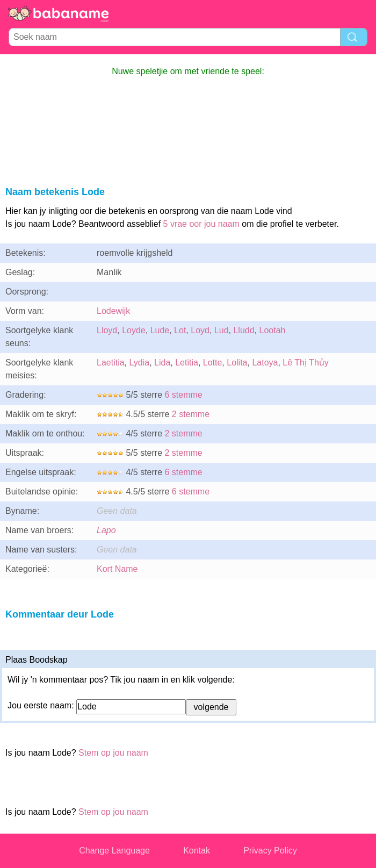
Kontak (197, 851)
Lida (162, 363)
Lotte (213, 363)
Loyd (200, 330)
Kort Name (117, 569)
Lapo (106, 530)
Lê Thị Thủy (305, 363)
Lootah (272, 330)
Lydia (139, 363)
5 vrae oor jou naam (201, 224)
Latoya (265, 363)
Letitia (187, 363)
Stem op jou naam (113, 753)
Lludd (244, 330)
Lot (180, 330)
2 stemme (191, 414)
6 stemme (183, 395)
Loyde (134, 330)
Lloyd (107, 330)
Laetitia (111, 363)
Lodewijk (113, 311)
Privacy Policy (270, 851)
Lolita (237, 363)
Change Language (114, 851)
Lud (222, 330)
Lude (160, 330)
